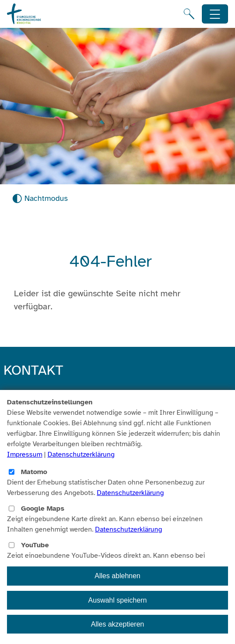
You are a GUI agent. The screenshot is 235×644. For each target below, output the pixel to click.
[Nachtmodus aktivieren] (40, 198)
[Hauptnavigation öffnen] (215, 14)
